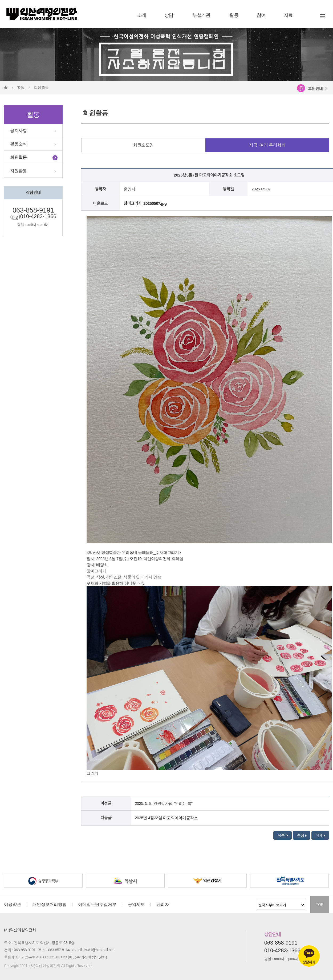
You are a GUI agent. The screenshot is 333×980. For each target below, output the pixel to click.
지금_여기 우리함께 (267, 145)
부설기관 (201, 15)
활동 (234, 15)
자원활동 (18, 171)
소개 (142, 15)
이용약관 (13, 905)
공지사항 (18, 131)
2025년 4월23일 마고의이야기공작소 (166, 818)
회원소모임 (143, 145)
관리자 (163, 905)
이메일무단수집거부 (97, 905)
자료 (288, 15)
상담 (169, 15)
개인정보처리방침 (50, 905)
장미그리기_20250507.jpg (145, 203)
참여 (261, 15)
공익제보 (136, 905)
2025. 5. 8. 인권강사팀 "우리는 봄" (164, 803)
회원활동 (18, 157)
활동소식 (18, 144)
